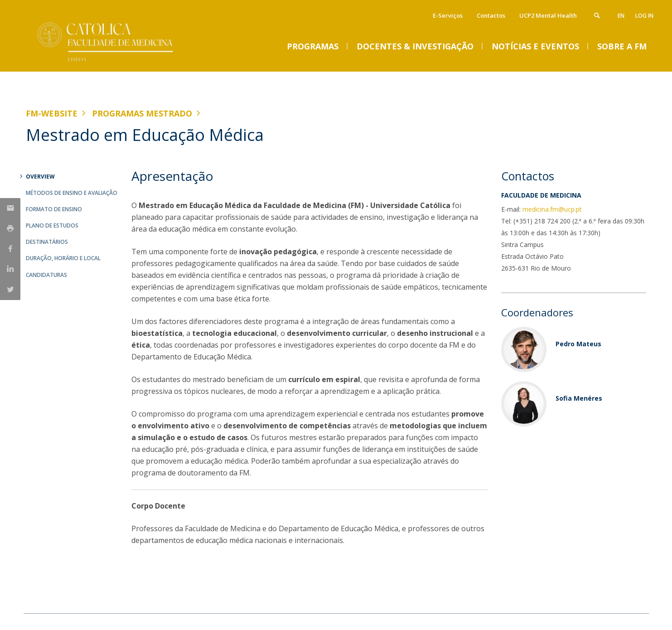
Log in (644, 16)
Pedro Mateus (578, 344)
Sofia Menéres (579, 398)
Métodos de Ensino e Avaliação (72, 193)
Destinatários (47, 242)
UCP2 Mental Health (548, 15)
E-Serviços (448, 15)
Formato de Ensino (54, 209)
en (621, 16)
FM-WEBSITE (52, 113)
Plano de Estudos (52, 225)
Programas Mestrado (142, 113)
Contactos (491, 15)
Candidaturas (46, 275)
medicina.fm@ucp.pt (552, 209)
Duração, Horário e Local (63, 258)
